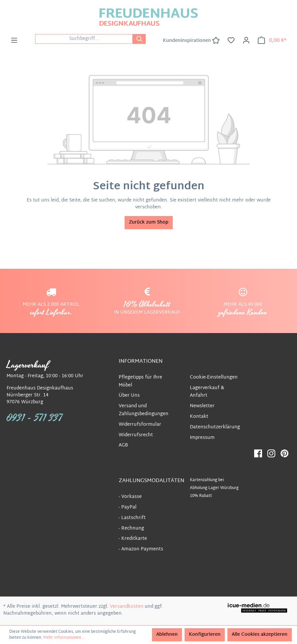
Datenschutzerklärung (215, 427)
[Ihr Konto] (246, 41)
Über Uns (129, 396)
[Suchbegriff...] (84, 39)
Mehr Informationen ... (64, 638)
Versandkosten (127, 607)
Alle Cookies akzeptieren (260, 635)
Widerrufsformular (140, 425)
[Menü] (14, 41)
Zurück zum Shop (149, 222)
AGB (123, 445)
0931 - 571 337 (35, 418)
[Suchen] (139, 39)
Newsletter (202, 406)
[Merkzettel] (231, 41)
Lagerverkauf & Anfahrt (207, 392)
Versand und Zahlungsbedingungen (144, 410)
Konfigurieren (205, 635)
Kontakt (199, 417)
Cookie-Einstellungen (214, 377)
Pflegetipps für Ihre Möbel (140, 381)
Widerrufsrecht (136, 435)
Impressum (202, 438)
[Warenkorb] (272, 41)
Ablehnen (167, 635)
